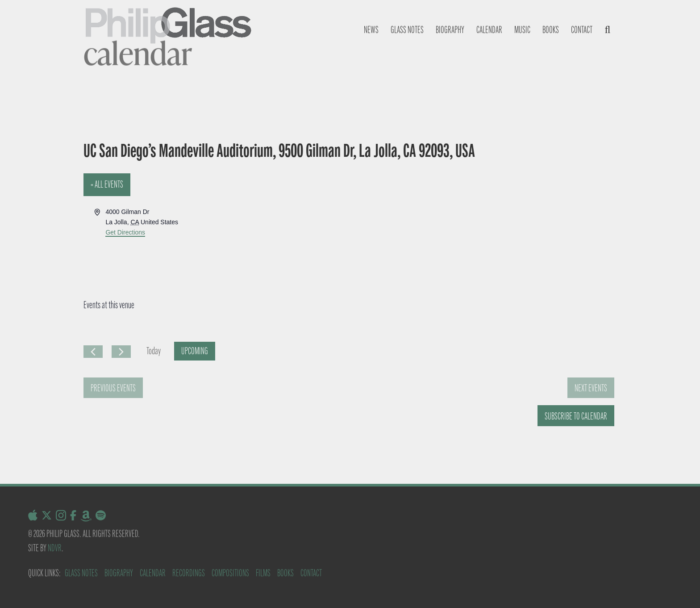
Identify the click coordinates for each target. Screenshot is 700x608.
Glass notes (407, 30)
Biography (450, 30)
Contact (582, 30)
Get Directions (125, 232)
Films (263, 573)
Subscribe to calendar (576, 416)
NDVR (55, 548)
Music (522, 30)
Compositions (230, 573)
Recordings (189, 573)
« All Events (107, 184)
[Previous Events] (93, 352)
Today (154, 351)
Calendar (489, 30)
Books (551, 30)
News (371, 30)
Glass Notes (81, 573)
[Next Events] (121, 352)
